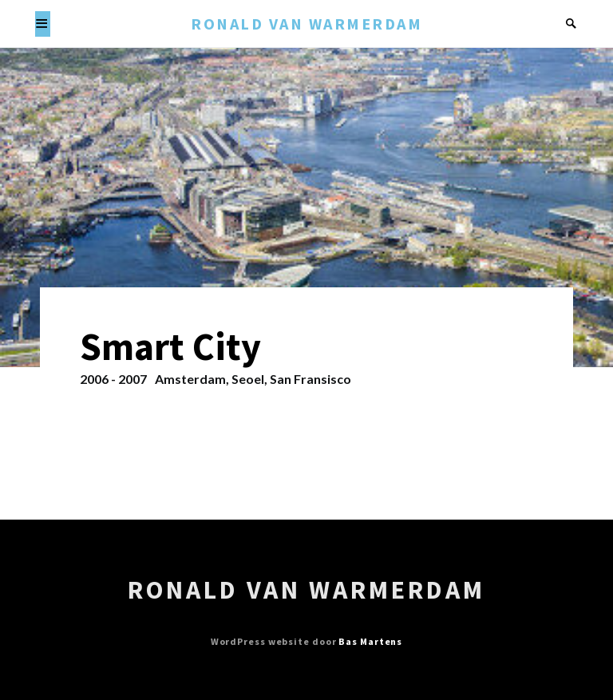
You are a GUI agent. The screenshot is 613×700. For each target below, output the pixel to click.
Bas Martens (370, 641)
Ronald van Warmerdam (306, 24)
